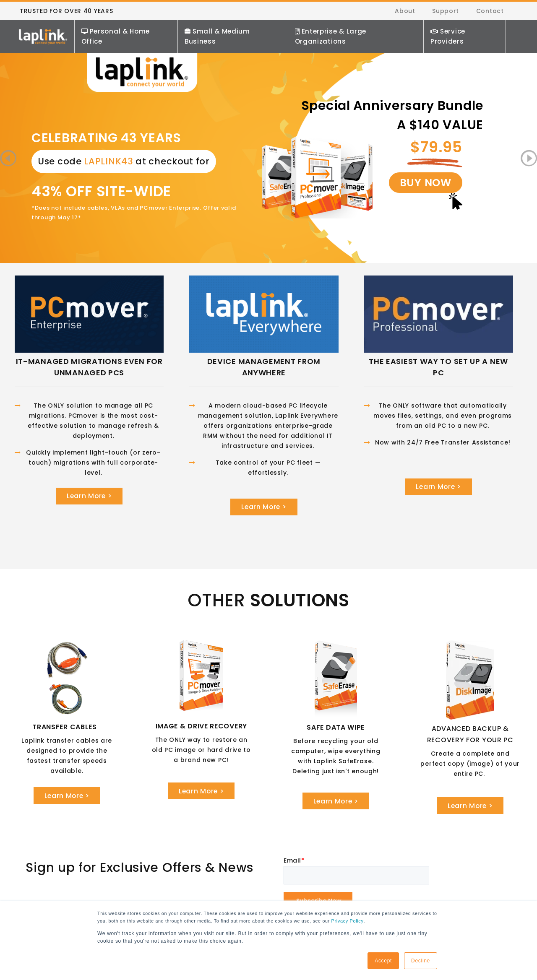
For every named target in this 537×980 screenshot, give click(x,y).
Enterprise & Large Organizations (331, 38)
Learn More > (89, 498)
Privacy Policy (347, 921)
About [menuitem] (406, 12)
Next (529, 160)
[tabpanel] (268, 124)
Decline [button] (421, 961)
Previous (8, 160)
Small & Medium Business (218, 38)
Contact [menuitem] (490, 12)
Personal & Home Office (117, 38)
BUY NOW (431, 190)
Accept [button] (383, 961)
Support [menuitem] (446, 12)
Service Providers (448, 38)
